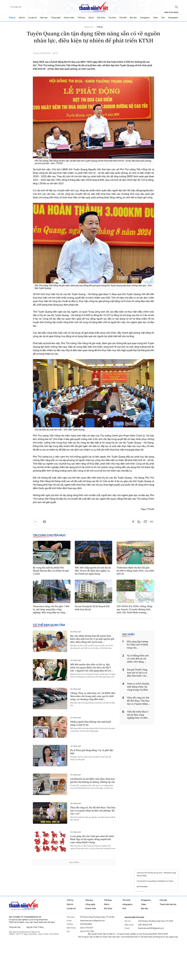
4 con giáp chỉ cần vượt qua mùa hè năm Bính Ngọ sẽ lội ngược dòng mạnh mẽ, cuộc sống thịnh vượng (92, 839)
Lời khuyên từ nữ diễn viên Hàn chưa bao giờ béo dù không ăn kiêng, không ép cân (93, 780)
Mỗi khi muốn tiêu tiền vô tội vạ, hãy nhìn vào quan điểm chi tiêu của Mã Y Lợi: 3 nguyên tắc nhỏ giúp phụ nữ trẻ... (92, 667)
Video (155, 18)
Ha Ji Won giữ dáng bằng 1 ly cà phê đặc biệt (92, 752)
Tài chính (112, 18)
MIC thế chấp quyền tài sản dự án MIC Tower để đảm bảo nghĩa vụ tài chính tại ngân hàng (93, 571)
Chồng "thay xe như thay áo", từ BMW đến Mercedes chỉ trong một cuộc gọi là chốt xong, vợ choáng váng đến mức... (93, 696)
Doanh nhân (69, 18)
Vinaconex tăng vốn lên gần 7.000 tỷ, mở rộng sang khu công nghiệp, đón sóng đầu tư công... (51, 609)
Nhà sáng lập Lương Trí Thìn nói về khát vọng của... (137, 645)
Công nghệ (56, 18)
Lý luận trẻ (32, 18)
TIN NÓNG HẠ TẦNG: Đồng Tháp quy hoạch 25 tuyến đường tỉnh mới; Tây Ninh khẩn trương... (134, 609)
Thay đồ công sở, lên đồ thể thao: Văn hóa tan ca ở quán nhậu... (138, 701)
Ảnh (163, 18)
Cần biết (123, 18)
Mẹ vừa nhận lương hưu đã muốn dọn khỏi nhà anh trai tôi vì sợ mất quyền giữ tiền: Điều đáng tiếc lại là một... (92, 639)
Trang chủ (89, 27)
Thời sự (12, 18)
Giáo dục (44, 18)
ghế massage (142, 886)
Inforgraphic (173, 18)
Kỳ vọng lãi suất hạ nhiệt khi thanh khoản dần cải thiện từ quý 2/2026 (51, 571)
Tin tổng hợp (76, 632)
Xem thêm (74, 862)
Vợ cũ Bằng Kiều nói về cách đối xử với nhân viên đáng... (138, 659)
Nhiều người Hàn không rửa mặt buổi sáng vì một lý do (91, 723)
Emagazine (145, 18)
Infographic (127, 904)
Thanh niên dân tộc (168, 904)
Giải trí (91, 18)
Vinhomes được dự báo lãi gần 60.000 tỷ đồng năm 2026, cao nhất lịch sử (135, 571)
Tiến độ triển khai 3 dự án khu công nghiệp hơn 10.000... (138, 715)
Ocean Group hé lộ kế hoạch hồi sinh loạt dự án (92, 608)
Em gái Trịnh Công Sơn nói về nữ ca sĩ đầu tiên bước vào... (138, 673)
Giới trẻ (22, 18)
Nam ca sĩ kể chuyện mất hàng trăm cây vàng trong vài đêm (138, 687)
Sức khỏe (101, 18)
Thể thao (81, 18)
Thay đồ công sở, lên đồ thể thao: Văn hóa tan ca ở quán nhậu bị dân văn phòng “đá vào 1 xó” (93, 811)
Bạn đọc (133, 18)
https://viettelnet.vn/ (160, 881)
